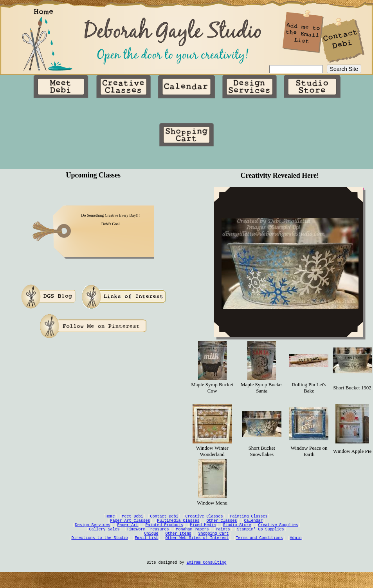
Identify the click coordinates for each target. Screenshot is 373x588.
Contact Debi (164, 520)
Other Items (178, 542)
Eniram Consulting (207, 577)
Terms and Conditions (259, 548)
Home (110, 520)
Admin (296, 548)
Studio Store (237, 531)
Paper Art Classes (130, 526)
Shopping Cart (214, 542)
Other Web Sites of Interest (197, 548)
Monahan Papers (193, 537)
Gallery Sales (105, 537)
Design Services (93, 531)
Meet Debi (133, 520)
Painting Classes (249, 520)
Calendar (254, 526)
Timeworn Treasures (148, 537)
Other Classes (222, 526)
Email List (147, 548)
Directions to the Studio (100, 548)
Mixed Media (203, 531)
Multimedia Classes (178, 526)
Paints (223, 537)
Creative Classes (204, 520)
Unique (151, 542)
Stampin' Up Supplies (261, 537)
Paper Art (128, 531)
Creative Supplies (278, 531)
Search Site (344, 69)
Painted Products (164, 531)
